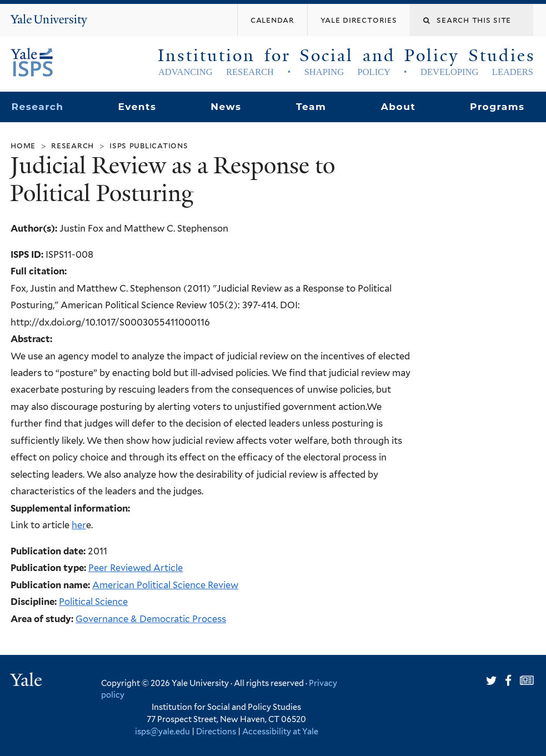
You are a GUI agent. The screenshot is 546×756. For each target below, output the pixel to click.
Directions (216, 731)
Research (37, 107)
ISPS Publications (149, 145)
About (398, 107)
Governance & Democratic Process (151, 619)
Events (137, 107)
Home (23, 145)
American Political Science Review (165, 585)
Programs (497, 107)
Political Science (93, 602)
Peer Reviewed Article (136, 568)
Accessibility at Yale (280, 731)
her (79, 525)
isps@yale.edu (162, 731)
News (226, 107)
